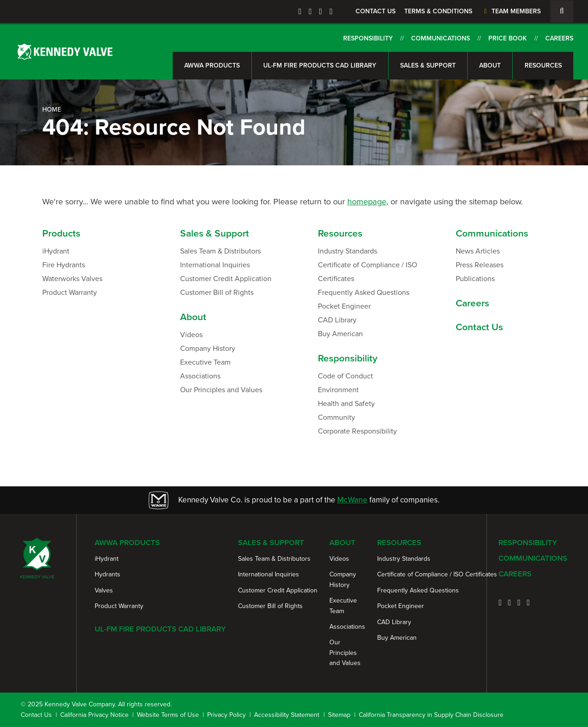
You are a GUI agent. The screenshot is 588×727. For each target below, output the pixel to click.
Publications (475, 279)
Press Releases (480, 265)
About (490, 65)
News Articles (478, 251)
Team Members (511, 11)
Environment (338, 390)
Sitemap (339, 715)
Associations (200, 376)
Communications (441, 38)
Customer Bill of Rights (217, 292)
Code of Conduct (345, 376)
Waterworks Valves (72, 279)
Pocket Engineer (344, 306)
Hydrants (107, 574)
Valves (104, 590)
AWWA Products (212, 65)
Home (52, 110)
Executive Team (205, 362)
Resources (543, 65)
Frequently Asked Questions (364, 292)
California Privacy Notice (94, 715)
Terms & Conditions (438, 11)
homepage (367, 201)
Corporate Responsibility (357, 431)
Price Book (508, 38)
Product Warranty (70, 292)
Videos (191, 335)
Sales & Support (428, 65)
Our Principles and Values (221, 390)
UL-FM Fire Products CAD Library (320, 65)
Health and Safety (346, 403)
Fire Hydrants (64, 265)
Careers (559, 38)
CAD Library (337, 320)
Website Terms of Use (168, 715)
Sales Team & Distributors (220, 251)
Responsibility (368, 38)
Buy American (340, 334)
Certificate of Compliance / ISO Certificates (367, 272)
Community (336, 417)
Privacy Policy (226, 715)
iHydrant (56, 251)
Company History (208, 348)
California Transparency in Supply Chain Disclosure (431, 715)
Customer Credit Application (226, 279)
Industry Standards (348, 251)
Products (61, 233)
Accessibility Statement (287, 715)
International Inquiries (215, 265)
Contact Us (376, 11)
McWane (352, 500)
